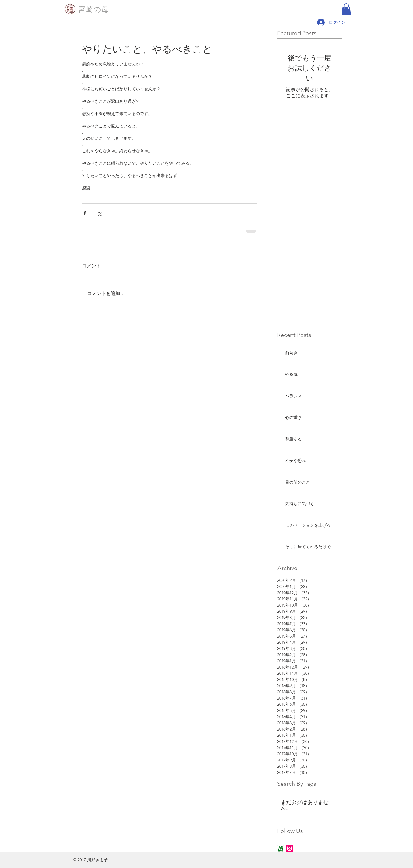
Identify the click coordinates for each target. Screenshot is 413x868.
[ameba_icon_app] (281, 848)
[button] (346, 9)
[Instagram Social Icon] (289, 848)
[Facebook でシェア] (85, 213)
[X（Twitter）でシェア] (99, 213)
